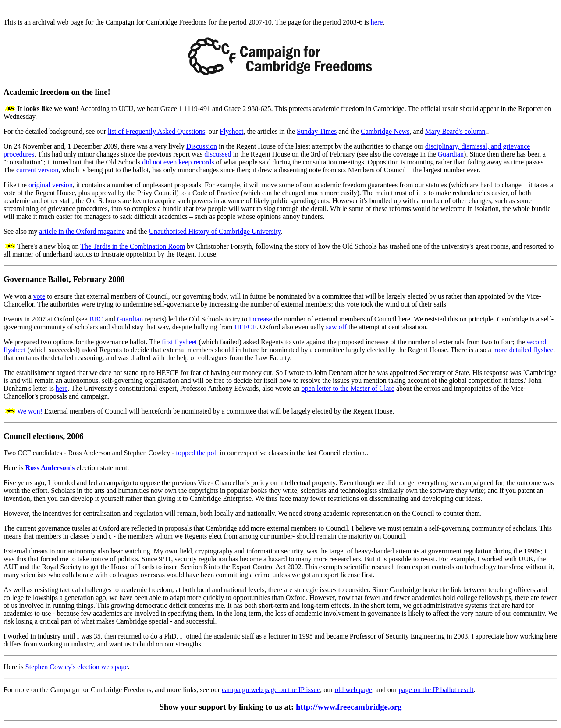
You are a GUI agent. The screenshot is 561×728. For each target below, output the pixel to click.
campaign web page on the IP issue (271, 690)
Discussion (202, 146)
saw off (336, 327)
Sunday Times (317, 131)
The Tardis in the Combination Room (133, 246)
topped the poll (197, 453)
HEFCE (245, 327)
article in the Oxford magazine (82, 231)
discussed (218, 154)
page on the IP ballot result (436, 690)
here (377, 22)
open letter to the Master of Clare (348, 388)
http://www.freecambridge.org (349, 707)
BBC (96, 319)
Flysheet (231, 131)
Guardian (451, 154)
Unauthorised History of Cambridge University (215, 231)
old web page (353, 690)
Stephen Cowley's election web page (77, 667)
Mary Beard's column (455, 131)
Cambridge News (385, 131)
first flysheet (179, 342)
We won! (30, 411)
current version (37, 170)
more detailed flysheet (524, 350)
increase (260, 319)
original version (51, 185)
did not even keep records (178, 162)
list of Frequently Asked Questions (156, 131)
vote (39, 296)
